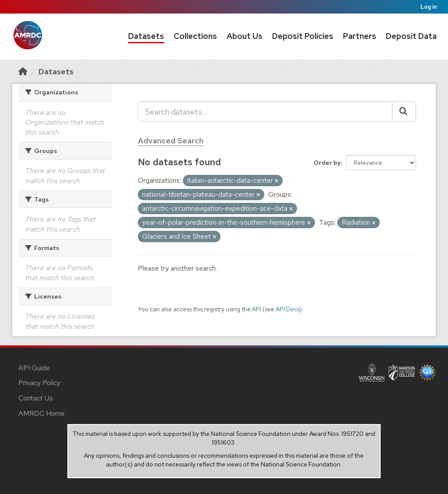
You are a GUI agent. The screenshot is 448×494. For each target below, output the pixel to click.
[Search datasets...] (265, 111)
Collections (195, 36)
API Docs (288, 309)
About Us (245, 36)
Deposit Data (411, 36)
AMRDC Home (42, 413)
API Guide (34, 368)
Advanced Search (171, 141)
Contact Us (36, 398)
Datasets (146, 36)
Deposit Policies (303, 36)
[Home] (23, 71)
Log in (429, 7)
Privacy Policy (39, 383)
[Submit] (404, 111)
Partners (360, 36)
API (257, 309)
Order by (327, 163)
